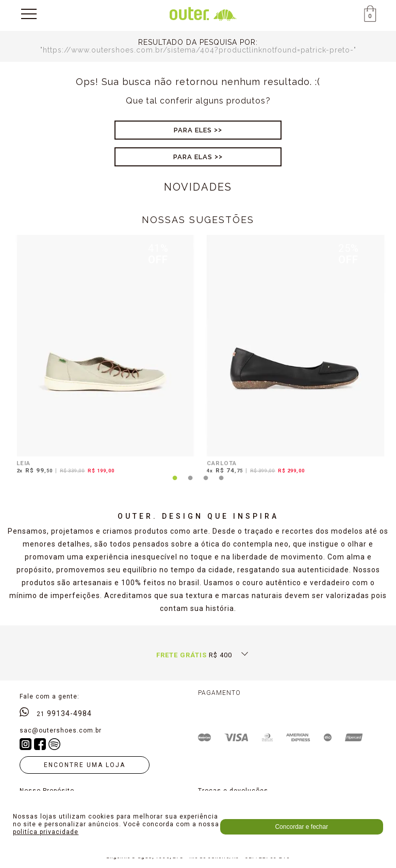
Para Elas (193, 157)
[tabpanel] (103, 356)
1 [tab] (175, 484)
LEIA (23, 463)
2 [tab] (190, 484)
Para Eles (193, 130)
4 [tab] (221, 484)
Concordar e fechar (301, 827)
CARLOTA (222, 463)
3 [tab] (206, 484)
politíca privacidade (46, 832)
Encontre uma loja (85, 765)
